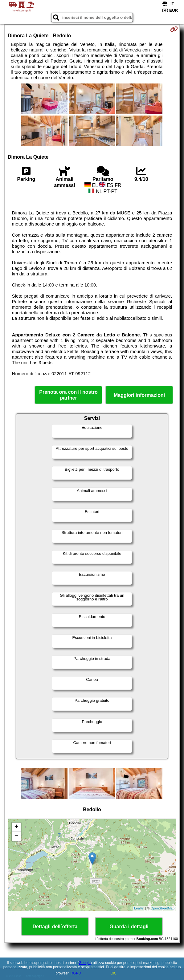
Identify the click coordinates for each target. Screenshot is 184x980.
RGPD (76, 973)
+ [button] (16, 827)
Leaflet (139, 908)
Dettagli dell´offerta (55, 927)
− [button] (16, 836)
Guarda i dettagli (129, 927)
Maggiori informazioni (139, 395)
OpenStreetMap (162, 908)
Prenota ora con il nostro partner (68, 395)
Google (85, 963)
